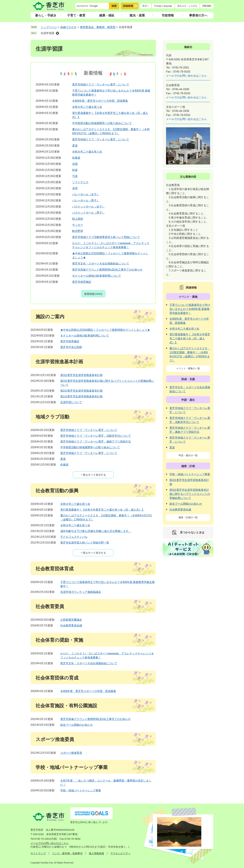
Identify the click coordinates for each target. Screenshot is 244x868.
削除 (57, 33)
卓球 (75, 188)
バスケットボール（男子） (88, 213)
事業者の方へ (198, 15)
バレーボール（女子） (86, 194)
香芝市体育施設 (82, 282)
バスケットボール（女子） (88, 207)
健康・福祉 (107, 15)
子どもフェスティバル (74, 537)
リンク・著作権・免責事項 (67, 853)
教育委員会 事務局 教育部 (98, 27)
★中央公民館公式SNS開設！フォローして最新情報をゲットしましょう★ (105, 330)
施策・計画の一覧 (188, 517)
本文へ (146, 6)
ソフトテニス (80, 182)
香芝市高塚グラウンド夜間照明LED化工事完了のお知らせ (107, 270)
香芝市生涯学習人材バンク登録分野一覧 (85, 543)
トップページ (49, 27)
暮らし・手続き (46, 15)
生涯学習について (71, 402)
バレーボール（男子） (86, 200)
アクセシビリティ (120, 853)
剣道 (75, 170)
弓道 (75, 176)
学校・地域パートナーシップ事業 (81, 790)
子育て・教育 (76, 15)
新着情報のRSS (93, 294)
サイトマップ (38, 853)
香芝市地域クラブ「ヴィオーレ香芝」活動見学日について (96, 436)
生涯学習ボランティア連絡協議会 (81, 592)
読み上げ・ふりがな (187, 6)
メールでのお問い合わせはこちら (186, 76)
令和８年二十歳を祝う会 (87, 152)
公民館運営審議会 (71, 620)
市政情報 (168, 15)
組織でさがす (68, 27)
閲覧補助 (207, 6)
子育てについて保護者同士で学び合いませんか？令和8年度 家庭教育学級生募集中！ (190, 309)
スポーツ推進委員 (71, 753)
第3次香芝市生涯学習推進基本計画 (81, 375)
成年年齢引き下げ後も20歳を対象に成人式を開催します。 (96, 531)
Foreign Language (163, 6)
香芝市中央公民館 (71, 347)
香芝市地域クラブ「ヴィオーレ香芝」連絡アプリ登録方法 (96, 442)
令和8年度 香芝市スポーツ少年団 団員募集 (100, 101)
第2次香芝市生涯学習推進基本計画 (81, 391)
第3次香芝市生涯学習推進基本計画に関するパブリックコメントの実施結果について (190, 494)
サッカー (78, 225)
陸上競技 (78, 219)
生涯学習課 (47, 33)
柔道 (75, 146)
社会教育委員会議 (71, 625)
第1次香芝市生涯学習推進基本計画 (81, 396)
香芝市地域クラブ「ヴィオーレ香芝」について (101, 85)
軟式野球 (78, 231)
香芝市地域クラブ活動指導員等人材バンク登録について (106, 237)
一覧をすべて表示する (93, 475)
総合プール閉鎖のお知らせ (77, 725)
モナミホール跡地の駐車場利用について (97, 276)
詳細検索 (128, 6)
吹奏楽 (76, 158)
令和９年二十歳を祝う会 (87, 107)
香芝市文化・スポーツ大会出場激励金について (101, 264)
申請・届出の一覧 (188, 455)
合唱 (75, 164)
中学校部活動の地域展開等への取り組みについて (102, 123)
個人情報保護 (96, 853)
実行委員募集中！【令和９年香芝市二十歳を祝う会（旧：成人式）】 (102, 510)
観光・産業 (137, 15)
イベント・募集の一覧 (188, 368)
